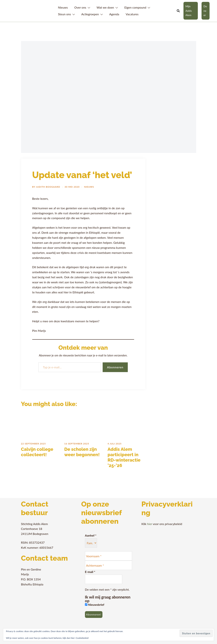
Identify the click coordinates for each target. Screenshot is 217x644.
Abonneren (115, 367)
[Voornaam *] (108, 556)
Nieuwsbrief (95, 605)
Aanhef (91, 535)
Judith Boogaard (48, 187)
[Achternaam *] (108, 565)
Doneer (205, 11)
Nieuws (63, 7)
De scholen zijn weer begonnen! (82, 452)
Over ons (80, 7)
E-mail (90, 572)
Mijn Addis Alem (189, 11)
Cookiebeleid (82, 638)
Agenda (114, 14)
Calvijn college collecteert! (37, 452)
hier (150, 524)
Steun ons (64, 14)
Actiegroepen (90, 14)
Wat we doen (105, 7)
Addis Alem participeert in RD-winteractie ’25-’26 (124, 457)
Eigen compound (135, 7)
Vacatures (132, 14)
